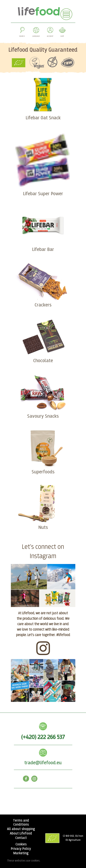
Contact (21, 838)
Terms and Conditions (21, 823)
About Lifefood (21, 833)
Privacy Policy (21, 849)
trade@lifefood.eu (43, 763)
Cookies (21, 844)
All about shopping (21, 829)
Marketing (21, 853)
